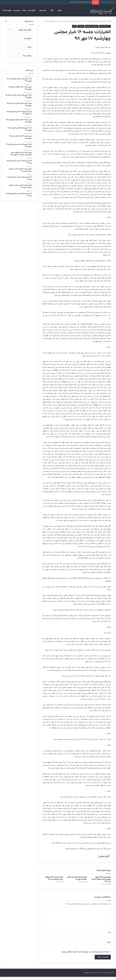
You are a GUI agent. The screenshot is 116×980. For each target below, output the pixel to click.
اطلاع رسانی (31, 10)
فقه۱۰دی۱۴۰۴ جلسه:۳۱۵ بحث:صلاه (80, 2)
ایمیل (108, 945)
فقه (52, 10)
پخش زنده (17, 10)
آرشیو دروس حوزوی (99, 25)
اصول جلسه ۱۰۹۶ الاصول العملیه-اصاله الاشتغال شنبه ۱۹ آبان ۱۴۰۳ (101, 882)
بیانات (24, 10)
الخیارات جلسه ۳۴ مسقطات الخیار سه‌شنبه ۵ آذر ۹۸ (54, 881)
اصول (60, 10)
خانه (109, 25)
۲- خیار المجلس (79, 25)
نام (109, 936)
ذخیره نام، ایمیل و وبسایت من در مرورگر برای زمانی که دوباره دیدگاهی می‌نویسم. (85, 955)
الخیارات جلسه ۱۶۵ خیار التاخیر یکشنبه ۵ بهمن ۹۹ (77, 881)
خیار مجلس (103, 860)
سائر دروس (43, 10)
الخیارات (87, 25)
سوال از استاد (7, 10)
